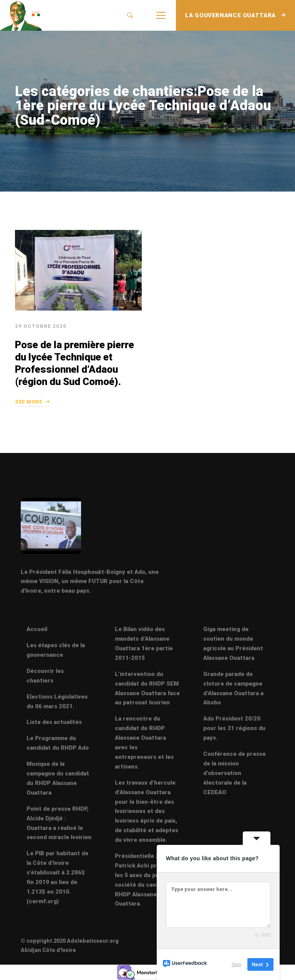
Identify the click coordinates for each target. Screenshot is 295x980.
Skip (236, 964)
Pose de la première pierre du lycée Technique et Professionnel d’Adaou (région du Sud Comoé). (75, 363)
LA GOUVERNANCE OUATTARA (235, 15)
